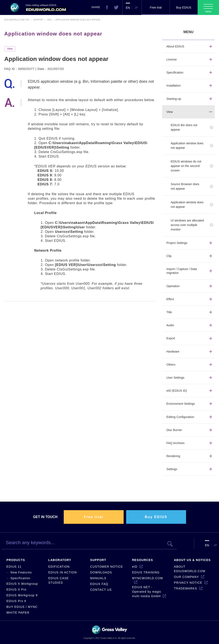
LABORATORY (60, 560)
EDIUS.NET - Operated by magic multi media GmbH (147, 592)
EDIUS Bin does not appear (184, 127)
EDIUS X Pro (16, 589)
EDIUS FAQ (99, 584)
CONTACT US (101, 590)
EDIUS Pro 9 (16, 601)
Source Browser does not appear (185, 186)
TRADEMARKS (185, 588)
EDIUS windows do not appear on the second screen (186, 166)
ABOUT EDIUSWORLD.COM (190, 569)
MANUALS (98, 578)
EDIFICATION (59, 567)
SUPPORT (98, 560)
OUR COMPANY (186, 577)
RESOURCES (142, 560)
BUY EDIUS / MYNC (22, 607)
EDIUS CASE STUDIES (59, 580)
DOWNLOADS (101, 572)
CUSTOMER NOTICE (107, 567)
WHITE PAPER (18, 613)
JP (136, 8)
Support (38, 20)
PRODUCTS (16, 560)
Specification (20, 578)
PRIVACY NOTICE (188, 583)
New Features (21, 572)
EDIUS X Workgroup (22, 584)
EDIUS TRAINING (146, 572)
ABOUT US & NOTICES (192, 560)
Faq (49, 20)
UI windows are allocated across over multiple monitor (187, 225)
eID (135, 567)
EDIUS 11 (14, 567)
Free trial (156, 7)
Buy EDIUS (184, 7)
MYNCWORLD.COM (147, 578)
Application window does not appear (187, 145)
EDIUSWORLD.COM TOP (17, 20)
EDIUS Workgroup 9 (22, 595)
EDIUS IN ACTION (63, 572)
